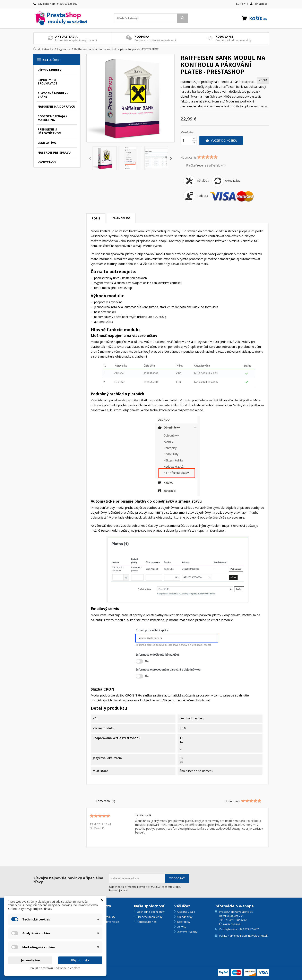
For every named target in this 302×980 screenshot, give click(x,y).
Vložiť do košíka (221, 141)
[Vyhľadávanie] (151, 18)
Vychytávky (47, 162)
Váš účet (182, 906)
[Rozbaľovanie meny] (241, 4)
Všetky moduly (50, 70)
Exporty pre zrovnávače (47, 82)
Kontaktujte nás (146, 922)
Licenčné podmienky (149, 917)
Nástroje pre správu (54, 152)
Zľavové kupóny (187, 932)
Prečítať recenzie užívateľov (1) (203, 165)
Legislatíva (47, 143)
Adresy (181, 927)
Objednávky (185, 917)
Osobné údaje (186, 912)
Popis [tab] (96, 218)
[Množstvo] (186, 141)
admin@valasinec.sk (255, 936)
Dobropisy (183, 922)
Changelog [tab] (121, 218)
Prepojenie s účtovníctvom (50, 131)
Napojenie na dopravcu (56, 106)
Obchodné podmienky (150, 912)
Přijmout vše (80, 960)
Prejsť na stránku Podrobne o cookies (55, 968)
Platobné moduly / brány (53, 95)
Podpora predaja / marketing (52, 118)
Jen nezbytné (30, 960)
